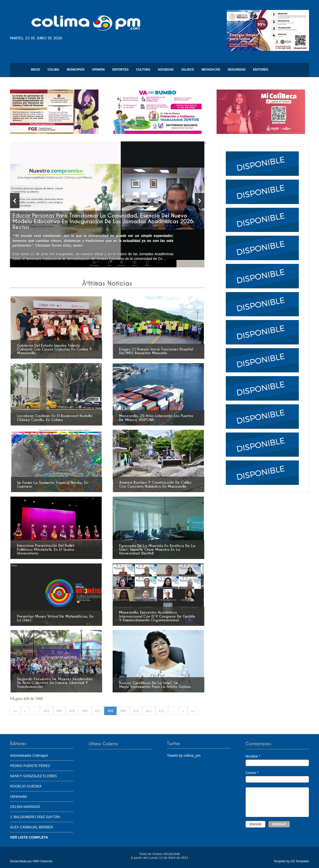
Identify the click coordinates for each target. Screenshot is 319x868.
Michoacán (211, 70)
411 (149, 711)
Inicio (36, 70)
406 (85, 711)
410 (136, 711)
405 (72, 711)
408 (110, 711)
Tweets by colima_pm (184, 756)
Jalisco (187, 70)
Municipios (76, 70)
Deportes (120, 70)
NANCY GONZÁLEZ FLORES (33, 776)
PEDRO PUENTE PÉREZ (30, 766)
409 (123, 711)
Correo (277, 777)
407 (98, 711)
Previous (15, 201)
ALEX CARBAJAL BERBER (32, 827)
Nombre (277, 760)
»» (193, 711)
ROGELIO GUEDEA (26, 786)
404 (59, 711)
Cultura (143, 70)
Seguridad (237, 70)
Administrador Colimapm (29, 756)
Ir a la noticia (191, 264)
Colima (53, 70)
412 (162, 711)
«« (15, 711)
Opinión (98, 70)
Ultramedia (18, 796)
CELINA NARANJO (25, 807)
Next (200, 201)
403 (46, 711)
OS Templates (300, 861)
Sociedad (166, 70)
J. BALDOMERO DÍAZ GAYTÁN (35, 817)
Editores (261, 70)
